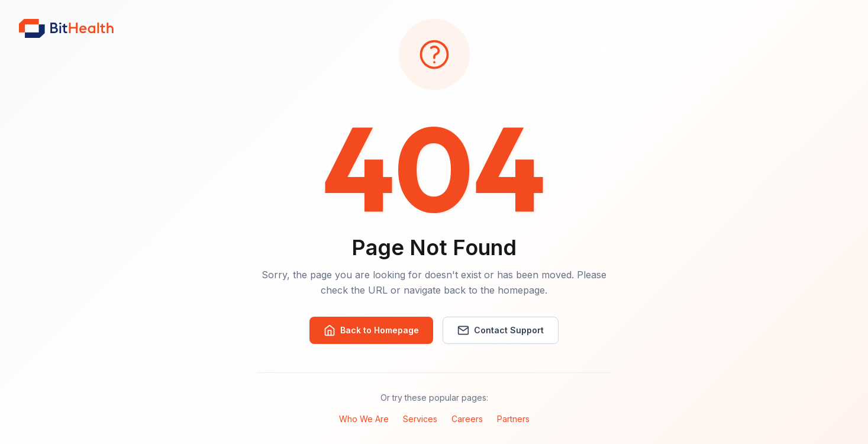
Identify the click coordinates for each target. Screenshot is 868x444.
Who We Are (364, 419)
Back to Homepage (371, 330)
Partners (513, 419)
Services (420, 419)
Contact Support (501, 330)
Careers (467, 419)
